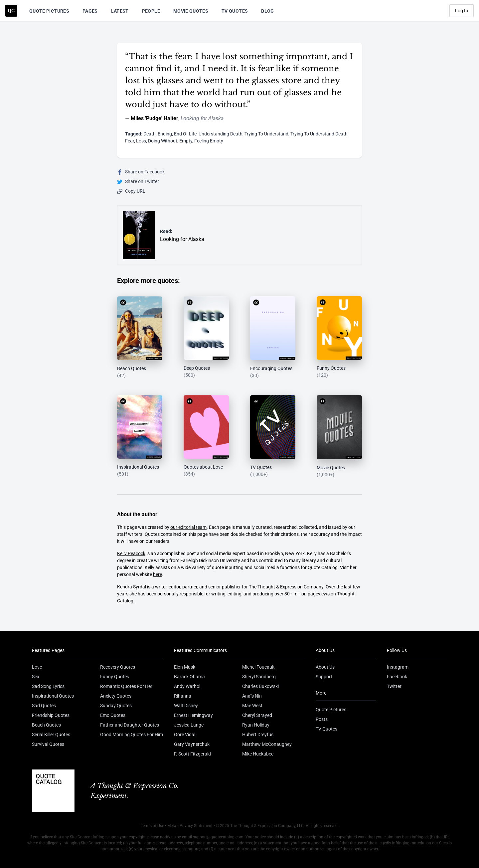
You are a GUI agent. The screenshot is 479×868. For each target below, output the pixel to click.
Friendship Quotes (51, 715)
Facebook (397, 677)
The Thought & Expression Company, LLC (267, 826)
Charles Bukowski (260, 686)
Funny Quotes (115, 677)
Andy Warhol (187, 686)
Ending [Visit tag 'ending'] (165, 134)
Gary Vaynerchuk (192, 744)
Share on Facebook (141, 172)
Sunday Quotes (116, 706)
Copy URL (131, 191)
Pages (90, 11)
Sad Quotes (44, 706)
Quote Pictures (49, 11)
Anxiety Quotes (116, 696)
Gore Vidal (185, 735)
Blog (267, 11)
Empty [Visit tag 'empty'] (186, 141)
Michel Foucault (258, 667)
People (151, 11)
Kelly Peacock (131, 553)
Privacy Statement (196, 826)
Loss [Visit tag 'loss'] (141, 141)
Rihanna (183, 696)
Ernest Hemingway (193, 715)
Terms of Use (152, 826)
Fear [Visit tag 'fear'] (130, 141)
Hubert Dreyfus (258, 735)
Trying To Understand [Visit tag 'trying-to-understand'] (266, 134)
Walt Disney (186, 706)
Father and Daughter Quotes (130, 725)
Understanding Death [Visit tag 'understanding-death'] (221, 134)
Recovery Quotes (118, 667)
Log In (462, 11)
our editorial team (188, 527)
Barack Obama (189, 677)
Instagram (398, 667)
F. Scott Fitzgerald (192, 754)
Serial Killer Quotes (51, 735)
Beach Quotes (46, 725)
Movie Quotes (191, 11)
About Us (325, 667)
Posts (322, 719)
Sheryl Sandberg (259, 677)
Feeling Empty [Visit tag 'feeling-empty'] (209, 141)
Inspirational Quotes (53, 696)
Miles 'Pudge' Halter (155, 118)
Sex (36, 677)
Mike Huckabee (258, 754)
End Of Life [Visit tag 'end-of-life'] (185, 134)
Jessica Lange (189, 725)
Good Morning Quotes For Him (132, 735)
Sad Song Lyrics (48, 686)
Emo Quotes (113, 715)
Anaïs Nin (252, 696)
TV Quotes (235, 11)
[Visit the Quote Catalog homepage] (11, 11)
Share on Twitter (138, 182)
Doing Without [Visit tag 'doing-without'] (163, 141)
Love (37, 667)
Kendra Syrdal (132, 587)
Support (324, 677)
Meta (172, 826)
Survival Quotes (48, 744)
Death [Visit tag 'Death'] (150, 134)
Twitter (394, 686)
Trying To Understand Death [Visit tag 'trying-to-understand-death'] (319, 134)
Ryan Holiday (256, 725)
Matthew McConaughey (267, 744)
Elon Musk (185, 667)
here (158, 574)
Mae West (252, 706)
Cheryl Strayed (257, 715)
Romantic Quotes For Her (126, 686)
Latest (120, 11)
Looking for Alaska (202, 118)
